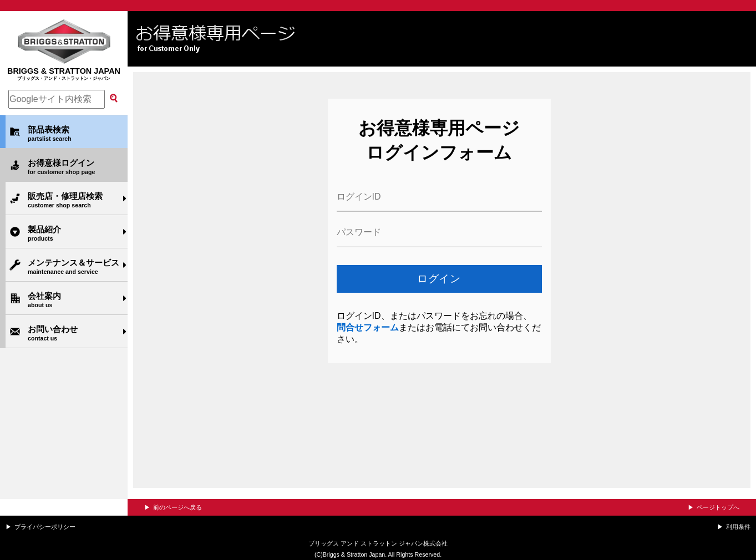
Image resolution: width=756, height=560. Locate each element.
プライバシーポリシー (45, 527)
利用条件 (738, 527)
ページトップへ (718, 507)
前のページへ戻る (177, 507)
